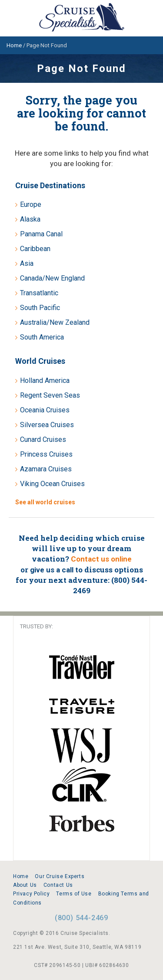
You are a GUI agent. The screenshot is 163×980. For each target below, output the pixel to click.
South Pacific (40, 308)
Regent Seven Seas (50, 395)
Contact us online (101, 559)
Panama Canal (41, 234)
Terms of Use (74, 894)
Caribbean (35, 249)
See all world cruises (45, 502)
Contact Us (58, 885)
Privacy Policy (31, 894)
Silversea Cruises (47, 425)
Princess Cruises (46, 454)
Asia (27, 263)
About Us (25, 885)
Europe (31, 204)
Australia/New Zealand (55, 322)
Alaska (30, 219)
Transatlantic (39, 293)
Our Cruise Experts (60, 876)
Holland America (45, 381)
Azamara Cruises (46, 469)
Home (21, 876)
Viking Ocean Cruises (52, 484)
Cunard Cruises (43, 439)
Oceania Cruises (45, 410)
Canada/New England (52, 278)
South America (42, 337)
